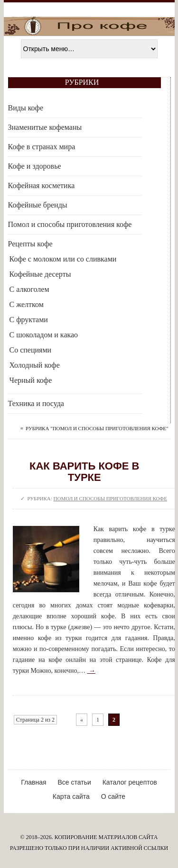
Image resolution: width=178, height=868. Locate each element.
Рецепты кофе (30, 244)
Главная (33, 782)
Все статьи (74, 782)
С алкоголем (29, 289)
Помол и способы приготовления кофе (70, 224)
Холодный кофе (35, 365)
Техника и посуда (36, 403)
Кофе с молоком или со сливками (63, 259)
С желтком (27, 304)
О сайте (113, 796)
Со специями (31, 350)
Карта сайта (71, 796)
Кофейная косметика (42, 185)
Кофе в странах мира (42, 147)
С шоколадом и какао (44, 335)
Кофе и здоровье (35, 166)
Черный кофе (31, 380)
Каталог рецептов (130, 782)
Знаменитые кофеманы (45, 127)
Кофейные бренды (38, 205)
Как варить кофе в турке (84, 472)
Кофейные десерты (40, 274)
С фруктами (29, 320)
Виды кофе (26, 108)
